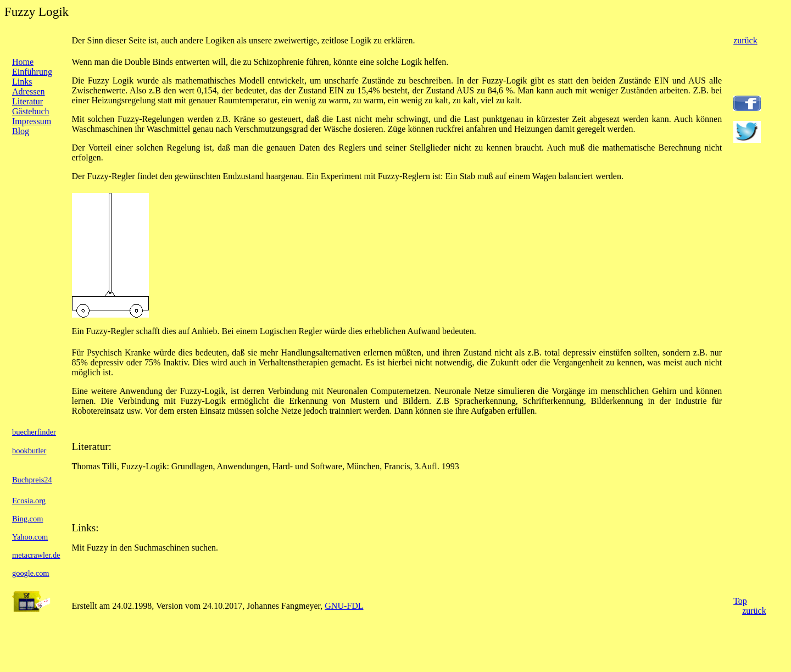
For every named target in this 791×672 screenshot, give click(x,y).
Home (23, 62)
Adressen (29, 91)
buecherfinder (34, 432)
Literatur (27, 101)
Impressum (32, 121)
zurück (745, 40)
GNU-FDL (344, 606)
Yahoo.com (30, 537)
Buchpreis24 (32, 480)
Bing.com (27, 519)
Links (22, 82)
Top (740, 601)
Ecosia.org (29, 501)
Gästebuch (31, 111)
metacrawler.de (36, 555)
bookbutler (29, 451)
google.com (31, 573)
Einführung (32, 72)
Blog (21, 131)
